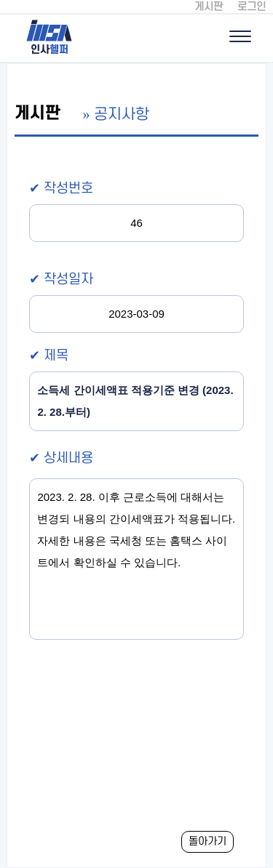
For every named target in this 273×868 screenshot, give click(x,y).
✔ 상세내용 (61, 458)
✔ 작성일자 (61, 280)
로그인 (252, 7)
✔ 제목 (49, 356)
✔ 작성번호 (61, 189)
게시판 (209, 7)
